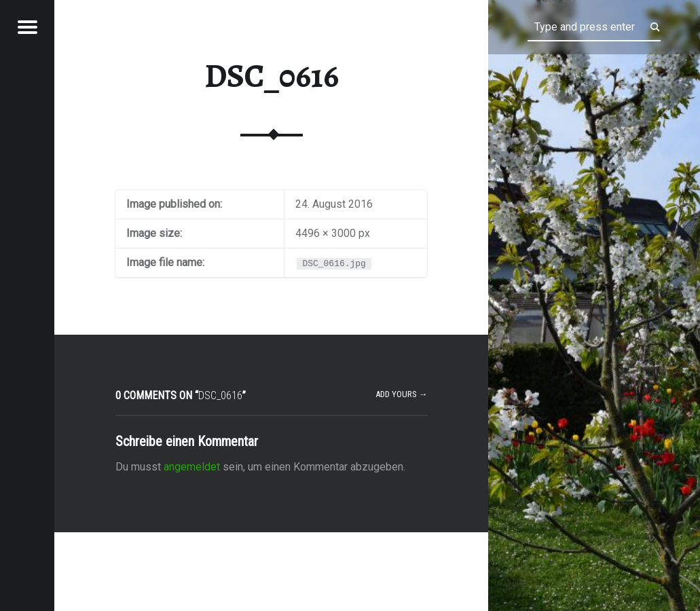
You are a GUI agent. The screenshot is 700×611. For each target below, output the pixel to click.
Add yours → (402, 394)
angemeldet (192, 467)
